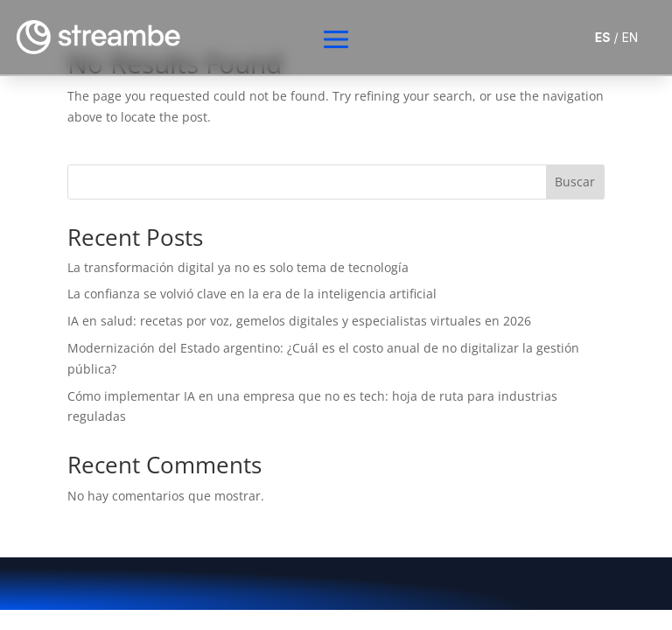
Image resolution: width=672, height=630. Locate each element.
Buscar (575, 182)
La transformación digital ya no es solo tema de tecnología (238, 267)
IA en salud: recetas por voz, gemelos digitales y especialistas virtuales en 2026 (299, 321)
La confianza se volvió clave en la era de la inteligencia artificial (252, 294)
